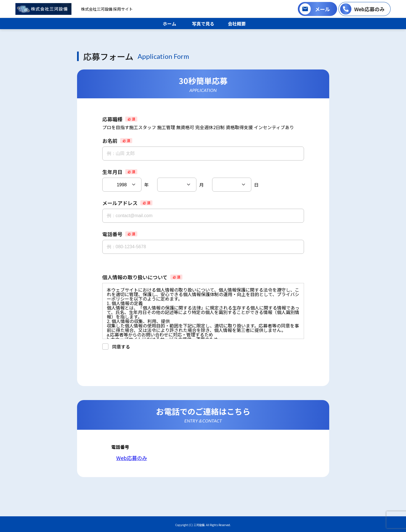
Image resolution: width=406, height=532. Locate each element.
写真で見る (203, 24)
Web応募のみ (369, 9)
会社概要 (237, 24)
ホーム (170, 24)
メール (323, 9)
